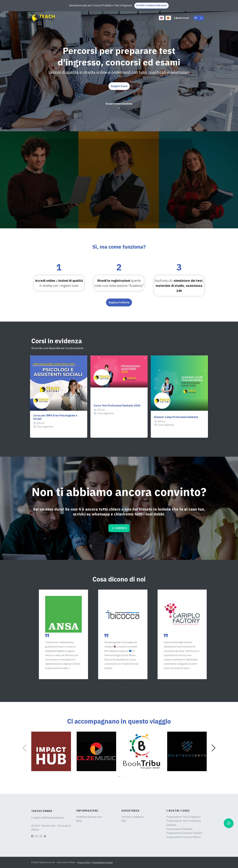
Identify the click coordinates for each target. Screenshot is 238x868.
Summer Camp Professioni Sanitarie (176, 417)
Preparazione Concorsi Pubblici (184, 833)
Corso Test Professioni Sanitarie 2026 (117, 405)
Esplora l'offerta (119, 302)
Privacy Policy (84, 862)
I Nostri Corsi (181, 18)
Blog (79, 821)
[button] (199, 18)
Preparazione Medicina (179, 829)
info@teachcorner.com (89, 817)
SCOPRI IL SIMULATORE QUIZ (151, 5)
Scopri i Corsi (119, 86)
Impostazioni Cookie (103, 862)
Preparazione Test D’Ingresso (183, 817)
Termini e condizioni (132, 817)
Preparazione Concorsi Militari (183, 837)
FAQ (124, 821)
